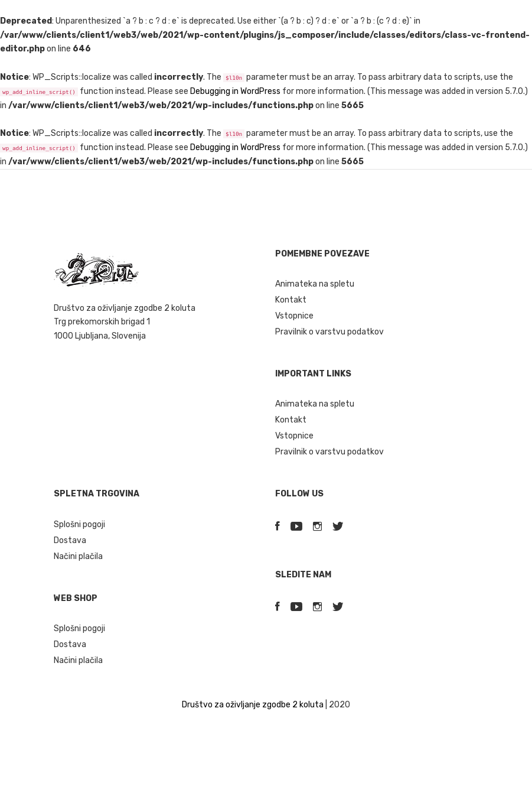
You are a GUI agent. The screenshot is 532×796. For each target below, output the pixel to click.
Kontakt (291, 300)
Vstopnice (294, 316)
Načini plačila (78, 556)
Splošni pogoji (79, 524)
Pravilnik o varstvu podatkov (329, 332)
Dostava (70, 540)
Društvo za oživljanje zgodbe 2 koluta (253, 705)
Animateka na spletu (315, 284)
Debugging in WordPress (235, 91)
